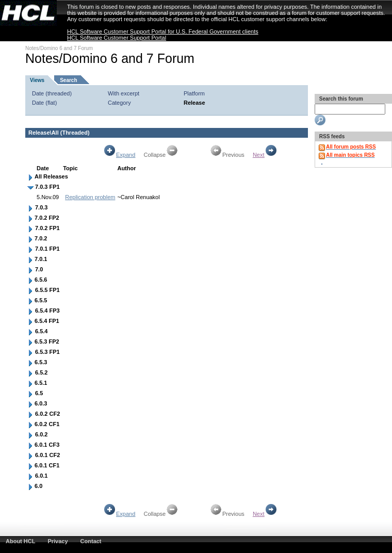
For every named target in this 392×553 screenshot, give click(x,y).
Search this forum (340, 99)
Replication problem (90, 197)
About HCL (20, 541)
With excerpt (124, 93)
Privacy (58, 541)
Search (68, 80)
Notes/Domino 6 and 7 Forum (59, 48)
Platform (194, 93)
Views (37, 80)
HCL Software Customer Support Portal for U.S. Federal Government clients (163, 31)
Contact (91, 541)
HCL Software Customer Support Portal (117, 38)
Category (119, 103)
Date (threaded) (52, 93)
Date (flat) (44, 103)
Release (194, 103)
